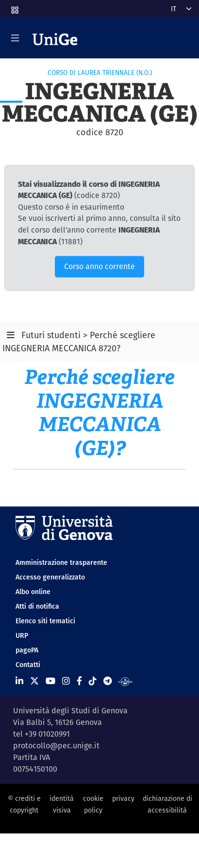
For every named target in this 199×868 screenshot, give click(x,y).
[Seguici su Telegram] (108, 681)
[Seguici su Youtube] (50, 681)
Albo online (33, 592)
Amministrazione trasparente (61, 562)
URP (22, 635)
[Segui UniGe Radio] (125, 681)
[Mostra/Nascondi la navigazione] (15, 38)
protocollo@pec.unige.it (56, 746)
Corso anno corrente (99, 266)
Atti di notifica (37, 606)
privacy (123, 798)
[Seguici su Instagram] (66, 681)
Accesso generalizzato (50, 577)
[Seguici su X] (34, 681)
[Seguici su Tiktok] (93, 681)
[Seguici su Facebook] (79, 681)
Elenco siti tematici (45, 621)
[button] (14, 7)
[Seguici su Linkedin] (19, 681)
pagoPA (27, 650)
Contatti (28, 665)
